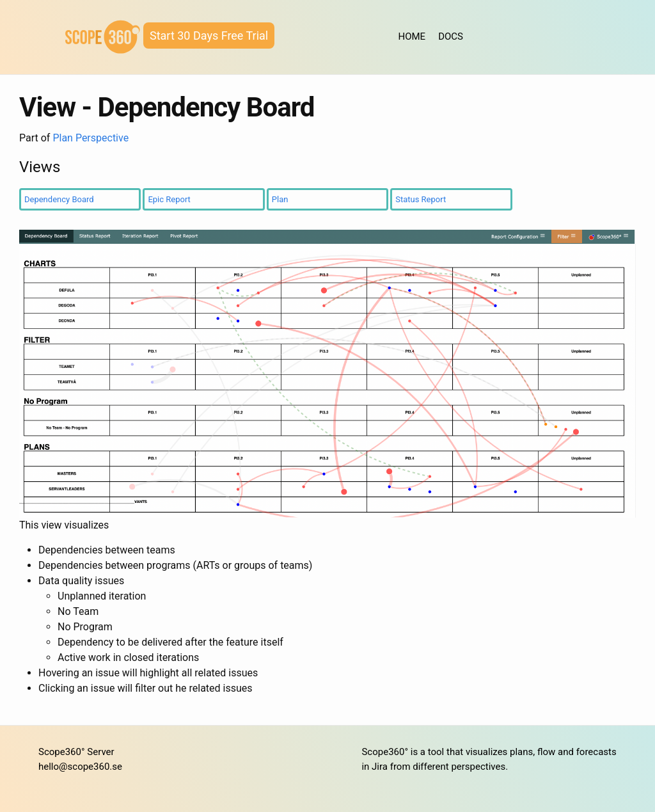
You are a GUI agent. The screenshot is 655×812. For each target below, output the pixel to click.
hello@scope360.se (80, 767)
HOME (412, 36)
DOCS (451, 36)
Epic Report (169, 199)
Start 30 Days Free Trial (209, 36)
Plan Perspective (91, 138)
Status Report (421, 199)
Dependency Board (59, 199)
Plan (280, 199)
